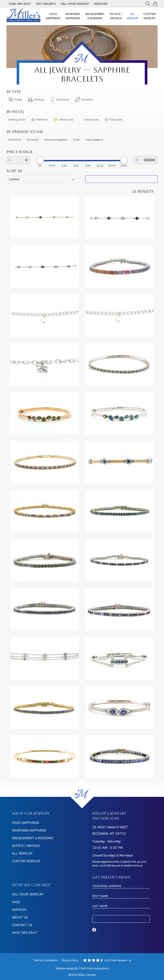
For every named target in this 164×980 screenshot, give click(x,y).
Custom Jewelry (149, 16)
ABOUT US (20, 917)
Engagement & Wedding (95, 16)
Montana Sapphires (73, 16)
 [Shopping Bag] (155, 4)
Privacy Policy (70, 960)
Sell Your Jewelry (75, 4)
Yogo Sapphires (53, 16)
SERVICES (19, 910)
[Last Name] (121, 906)
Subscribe (121, 919)
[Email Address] (121, 886)
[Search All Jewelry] (127, 4)
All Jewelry (133, 16)
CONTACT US (22, 925)
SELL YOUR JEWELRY (28, 894)
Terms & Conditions (45, 960)
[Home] (82, 794)
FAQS (16, 902)
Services (101, 4)
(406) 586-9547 (20, 4)
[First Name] (121, 896)
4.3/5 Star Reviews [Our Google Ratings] (107, 960)
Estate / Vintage (116, 16)
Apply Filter (121, 179)
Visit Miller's (46, 4)
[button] (148, 4)
